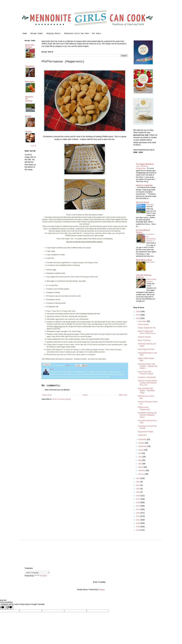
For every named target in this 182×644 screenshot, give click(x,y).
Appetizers (30, 66)
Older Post (123, 395)
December (142, 321)
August (141, 450)
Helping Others (54, 34)
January (142, 474)
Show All (33, 146)
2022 (138, 482)
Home (25, 34)
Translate (41, 576)
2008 (138, 530)
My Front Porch (143, 202)
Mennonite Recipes (30, 46)
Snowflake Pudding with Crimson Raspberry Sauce (147, 415)
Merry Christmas (144, 340)
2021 (138, 485)
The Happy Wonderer (145, 164)
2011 (138, 520)
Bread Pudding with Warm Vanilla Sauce (147, 332)
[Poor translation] (9, 607)
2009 (138, 527)
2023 (138, 478)
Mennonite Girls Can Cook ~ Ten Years (83, 34)
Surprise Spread (144, 337)
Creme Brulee (143, 324)
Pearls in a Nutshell (144, 185)
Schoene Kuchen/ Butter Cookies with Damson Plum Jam (147, 383)
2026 (138, 311)
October (142, 443)
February (150, 204)
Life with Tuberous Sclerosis (144, 276)
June (140, 457)
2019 (138, 492)
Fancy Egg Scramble (146, 349)
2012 (138, 516)
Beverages (30, 81)
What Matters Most (144, 260)
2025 (138, 315)
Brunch (28, 132)
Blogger (102, 589)
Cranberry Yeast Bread (147, 377)
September (143, 446)
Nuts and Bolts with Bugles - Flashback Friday (146, 390)
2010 (138, 523)
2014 (138, 509)
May (140, 460)
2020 (138, 489)
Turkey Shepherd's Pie (147, 328)
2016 (138, 502)
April (140, 464)
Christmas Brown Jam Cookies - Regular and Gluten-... (147, 366)
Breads (28, 116)
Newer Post (47, 395)
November (142, 439)
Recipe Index (37, 34)
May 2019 (150, 262)
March (141, 467)
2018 (138, 496)
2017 (138, 499)
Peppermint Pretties (146, 432)
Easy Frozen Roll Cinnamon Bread (145, 373)
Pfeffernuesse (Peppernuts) (144, 408)
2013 (138, 513)
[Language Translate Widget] (37, 573)
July (140, 453)
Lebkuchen (142, 435)
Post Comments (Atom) (62, 399)
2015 (138, 506)
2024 (138, 318)
